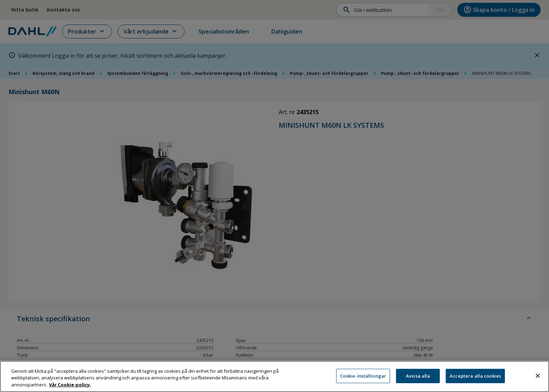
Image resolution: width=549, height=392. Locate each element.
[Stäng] (538, 379)
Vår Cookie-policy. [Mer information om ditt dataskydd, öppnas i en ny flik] (70, 388)
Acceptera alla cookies (475, 379)
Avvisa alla (418, 379)
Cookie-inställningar (363, 379)
